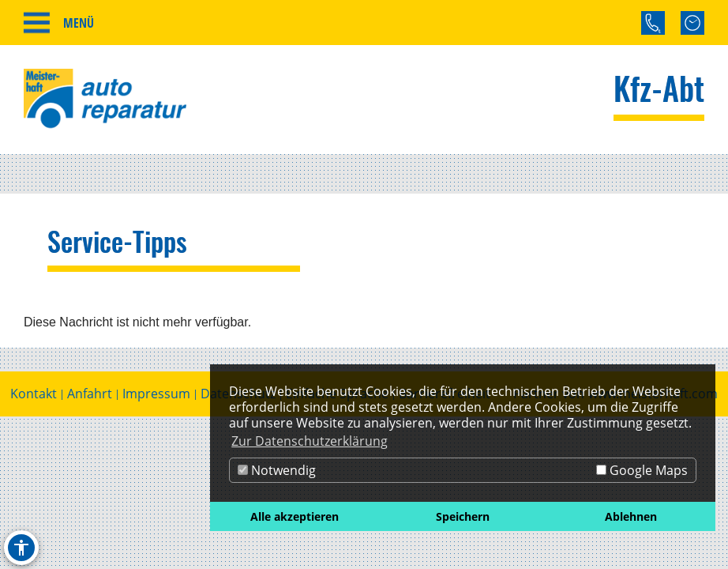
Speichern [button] (463, 516)
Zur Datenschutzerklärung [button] (310, 441)
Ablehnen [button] (631, 516)
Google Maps (642, 470)
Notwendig (277, 470)
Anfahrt (90, 394)
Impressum (156, 394)
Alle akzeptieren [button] (295, 516)
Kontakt (34, 394)
